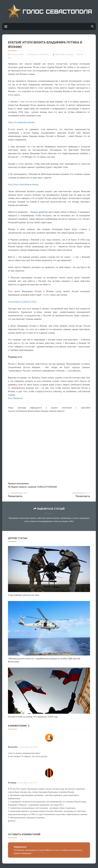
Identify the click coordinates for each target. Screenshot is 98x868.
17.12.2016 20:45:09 (16, 55)
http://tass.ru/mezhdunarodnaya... (24, 184)
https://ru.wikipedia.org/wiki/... (22, 122)
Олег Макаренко (16, 398)
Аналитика (44, 55)
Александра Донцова (63, 55)
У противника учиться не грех (24, 595)
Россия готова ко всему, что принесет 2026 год (33, 717)
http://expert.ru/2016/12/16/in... (23, 302)
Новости (34, 55)
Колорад (12, 783)
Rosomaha (13, 747)
